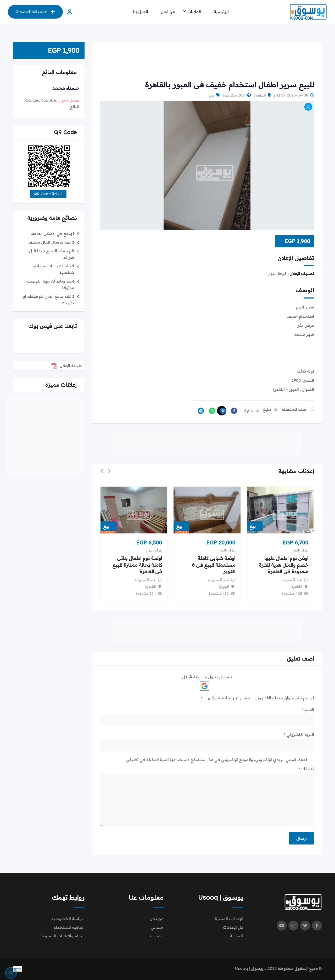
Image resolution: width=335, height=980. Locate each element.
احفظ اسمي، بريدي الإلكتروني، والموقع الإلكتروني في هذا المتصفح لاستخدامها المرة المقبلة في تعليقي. (216, 760)
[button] (109, 471)
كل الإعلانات (233, 928)
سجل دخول (69, 100)
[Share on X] (222, 411)
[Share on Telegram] (199, 411)
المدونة (236, 936)
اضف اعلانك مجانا (35, 12)
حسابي (157, 928)
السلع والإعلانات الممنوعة (63, 936)
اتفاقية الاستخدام (69, 928)
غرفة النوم (300, 550)
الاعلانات (194, 12)
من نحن (168, 12)
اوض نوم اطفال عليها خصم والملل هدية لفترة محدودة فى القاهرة (284, 565)
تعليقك (306, 769)
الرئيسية (221, 12)
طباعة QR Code (48, 194)
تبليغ (270, 409)
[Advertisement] (207, 61)
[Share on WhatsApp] (211, 411)
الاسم (308, 710)
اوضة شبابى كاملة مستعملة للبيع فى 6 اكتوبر (214, 565)
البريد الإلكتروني (299, 734)
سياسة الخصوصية (68, 919)
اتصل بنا (141, 12)
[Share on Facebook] (233, 411)
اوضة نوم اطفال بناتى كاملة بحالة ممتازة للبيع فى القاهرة (137, 565)
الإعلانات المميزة (229, 919)
